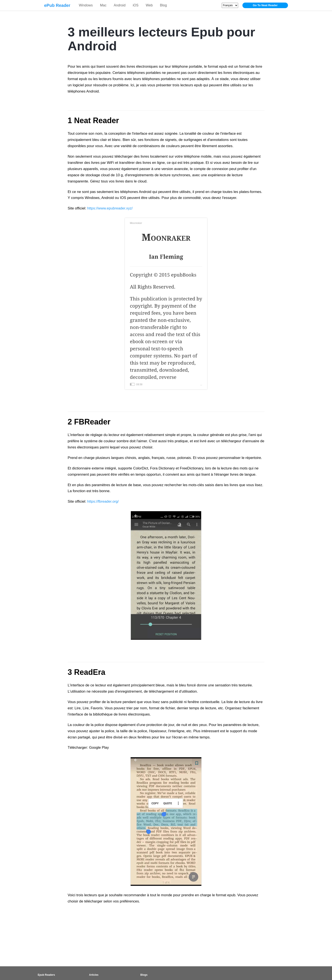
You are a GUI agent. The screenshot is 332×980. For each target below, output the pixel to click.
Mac (103, 5)
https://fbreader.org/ (103, 501)
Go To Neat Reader (265, 5)
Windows (86, 5)
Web (149, 5)
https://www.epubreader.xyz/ (110, 208)
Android (120, 5)
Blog (163, 5)
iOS (136, 5)
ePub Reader (57, 5)
